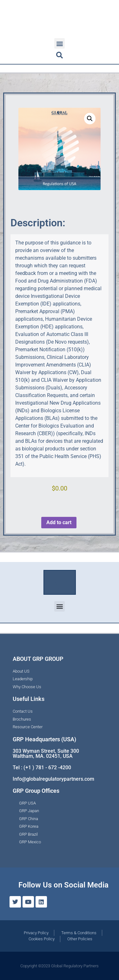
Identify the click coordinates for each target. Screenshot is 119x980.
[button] (60, 43)
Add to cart (59, 522)
